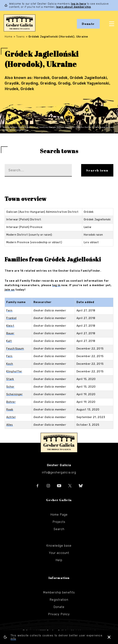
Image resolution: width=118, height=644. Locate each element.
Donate (88, 24)
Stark (10, 379)
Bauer (10, 333)
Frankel (11, 318)
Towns (21, 37)
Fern (9, 311)
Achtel (11, 417)
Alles (10, 425)
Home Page (59, 515)
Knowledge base (59, 546)
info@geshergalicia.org (59, 472)
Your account (59, 553)
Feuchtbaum (15, 349)
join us (10, 290)
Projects (59, 522)
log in (56, 285)
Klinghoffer (14, 372)
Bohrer (11, 402)
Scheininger (15, 394)
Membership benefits (59, 592)
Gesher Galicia (59, 443)
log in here (78, 4)
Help (59, 560)
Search (59, 529)
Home (9, 37)
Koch (10, 364)
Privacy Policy (59, 614)
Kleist (10, 326)
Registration (59, 600)
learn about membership (73, 7)
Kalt (9, 341)
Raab (10, 410)
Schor (10, 387)
